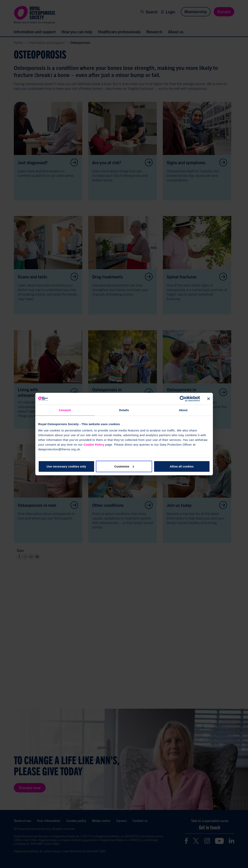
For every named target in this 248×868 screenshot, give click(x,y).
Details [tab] (124, 410)
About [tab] (183, 410)
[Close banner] (209, 399)
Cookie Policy (94, 444)
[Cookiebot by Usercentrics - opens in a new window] (183, 399)
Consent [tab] (65, 410)
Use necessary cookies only (66, 466)
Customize (124, 466)
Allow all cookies (182, 466)
